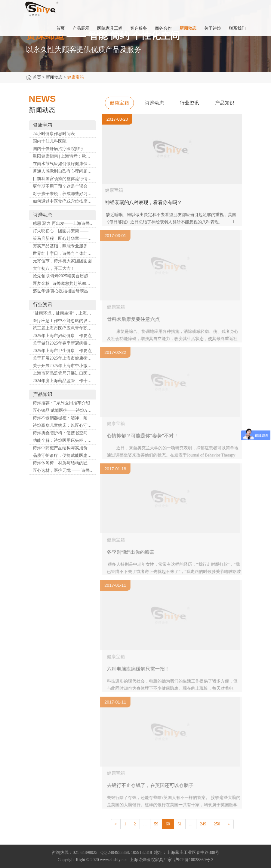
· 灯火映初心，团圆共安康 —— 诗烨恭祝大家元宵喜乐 (63, 231)
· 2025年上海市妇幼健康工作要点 (61, 336)
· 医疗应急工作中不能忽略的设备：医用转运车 (63, 321)
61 (180, 824)
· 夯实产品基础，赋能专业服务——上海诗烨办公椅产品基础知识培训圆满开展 (63, 246)
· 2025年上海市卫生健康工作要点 (61, 351)
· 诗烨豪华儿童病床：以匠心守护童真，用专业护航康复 (63, 425)
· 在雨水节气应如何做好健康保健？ (63, 164)
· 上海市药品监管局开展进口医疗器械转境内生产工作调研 (63, 373)
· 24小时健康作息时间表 (53, 134)
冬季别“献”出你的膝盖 (132, 552)
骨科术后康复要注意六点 (135, 319)
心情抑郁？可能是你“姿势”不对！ (144, 436)
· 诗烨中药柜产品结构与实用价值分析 (63, 448)
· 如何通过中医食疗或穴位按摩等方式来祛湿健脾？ (63, 201)
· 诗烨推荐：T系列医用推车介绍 (60, 403)
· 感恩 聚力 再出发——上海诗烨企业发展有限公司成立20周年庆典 (63, 223)
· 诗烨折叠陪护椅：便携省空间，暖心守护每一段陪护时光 (63, 433)
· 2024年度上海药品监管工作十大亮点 (63, 381)
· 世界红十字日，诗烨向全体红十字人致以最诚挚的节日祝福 (63, 253)
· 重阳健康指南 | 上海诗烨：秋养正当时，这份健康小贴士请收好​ (63, 156)
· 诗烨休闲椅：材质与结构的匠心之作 (63, 463)
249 (203, 824)
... (145, 824)
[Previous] (116, 824)
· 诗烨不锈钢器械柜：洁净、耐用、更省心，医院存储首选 (63, 418)
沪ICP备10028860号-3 (194, 860)
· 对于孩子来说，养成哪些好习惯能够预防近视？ (63, 194)
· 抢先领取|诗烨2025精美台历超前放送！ (63, 276)
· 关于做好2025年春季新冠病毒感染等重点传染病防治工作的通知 (63, 343)
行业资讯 (189, 103)
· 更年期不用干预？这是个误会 (59, 186)
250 (217, 824)
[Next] (229, 824)
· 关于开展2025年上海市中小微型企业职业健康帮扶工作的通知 (63, 366)
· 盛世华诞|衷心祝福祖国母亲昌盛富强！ (63, 291)
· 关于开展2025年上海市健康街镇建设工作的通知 (63, 358)
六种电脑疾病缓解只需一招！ (140, 669)
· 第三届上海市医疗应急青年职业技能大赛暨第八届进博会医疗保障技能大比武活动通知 (63, 328)
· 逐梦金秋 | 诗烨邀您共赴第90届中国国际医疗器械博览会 (63, 283)
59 (156, 824)
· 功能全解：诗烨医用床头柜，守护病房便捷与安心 (63, 440)
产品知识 (225, 103)
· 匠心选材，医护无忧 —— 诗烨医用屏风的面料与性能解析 (63, 470)
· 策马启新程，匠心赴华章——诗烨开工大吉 (63, 238)
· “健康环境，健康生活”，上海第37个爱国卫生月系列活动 (63, 313)
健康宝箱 (119, 103)
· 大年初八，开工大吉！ (53, 268)
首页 (37, 77)
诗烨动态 (155, 103)
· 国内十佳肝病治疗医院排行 (57, 149)
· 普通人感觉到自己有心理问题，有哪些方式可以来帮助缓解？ (63, 171)
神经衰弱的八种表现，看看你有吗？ (143, 202)
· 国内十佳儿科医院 (49, 141)
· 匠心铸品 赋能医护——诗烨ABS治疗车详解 (63, 410)
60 (168, 824)
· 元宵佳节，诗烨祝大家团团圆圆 (61, 261)
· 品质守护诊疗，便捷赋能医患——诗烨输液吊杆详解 (63, 455)
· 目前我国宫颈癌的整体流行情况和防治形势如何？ (63, 179)
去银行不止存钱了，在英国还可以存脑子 (152, 785)
